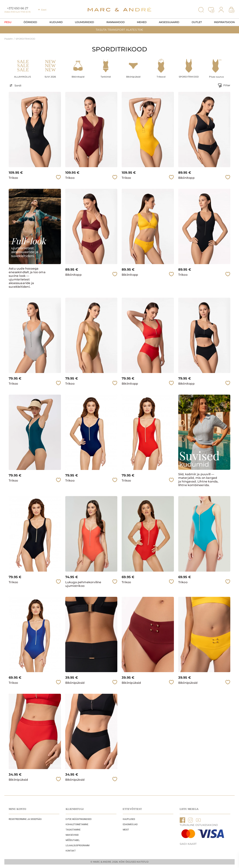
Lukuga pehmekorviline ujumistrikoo (83, 584)
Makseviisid (72, 835)
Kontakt (71, 851)
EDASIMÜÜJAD (130, 824)
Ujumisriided (85, 22)
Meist (126, 830)
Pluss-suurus (216, 77)
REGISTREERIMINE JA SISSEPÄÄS (25, 819)
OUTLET (197, 22)
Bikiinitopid (78, 77)
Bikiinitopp (186, 178)
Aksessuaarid (169, 22)
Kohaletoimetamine (77, 824)
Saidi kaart (188, 844)
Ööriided (30, 22)
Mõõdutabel (73, 840)
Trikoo (13, 178)
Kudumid (56, 22)
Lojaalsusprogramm (78, 845)
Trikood (161, 77)
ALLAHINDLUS (22, 77)
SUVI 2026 (50, 77)
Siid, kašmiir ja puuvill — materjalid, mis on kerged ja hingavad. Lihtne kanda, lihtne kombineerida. (198, 480)
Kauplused (129, 819)
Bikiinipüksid (133, 77)
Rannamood (116, 22)
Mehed (142, 22)
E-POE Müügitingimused (79, 819)
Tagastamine (73, 830)
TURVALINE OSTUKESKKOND (199, 825)
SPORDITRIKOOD (189, 77)
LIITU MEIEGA (189, 809)
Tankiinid (106, 77)
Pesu (8, 22)
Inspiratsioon (224, 22)
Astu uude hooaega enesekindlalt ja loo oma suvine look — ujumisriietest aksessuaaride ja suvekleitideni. (27, 278)
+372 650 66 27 (18, 8)
